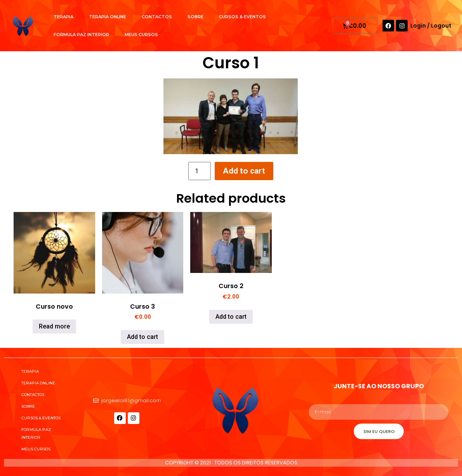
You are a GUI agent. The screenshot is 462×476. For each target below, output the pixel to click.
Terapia (63, 17)
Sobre (195, 17)
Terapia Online (108, 17)
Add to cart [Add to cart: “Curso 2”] (231, 317)
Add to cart (244, 171)
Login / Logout (431, 26)
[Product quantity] (200, 171)
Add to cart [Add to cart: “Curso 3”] (142, 337)
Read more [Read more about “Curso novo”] (54, 326)
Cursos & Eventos (242, 17)
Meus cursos (141, 35)
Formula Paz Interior (81, 35)
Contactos (157, 17)
